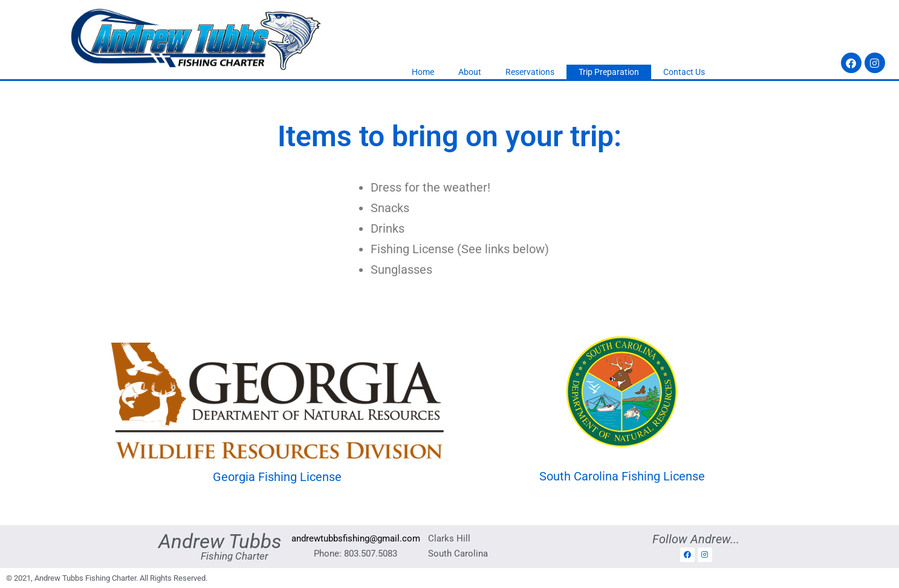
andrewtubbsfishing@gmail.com (356, 538)
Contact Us (684, 72)
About (470, 72)
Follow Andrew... (696, 539)
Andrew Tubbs (220, 541)
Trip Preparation (609, 72)
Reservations (530, 72)
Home (423, 72)
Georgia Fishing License (277, 477)
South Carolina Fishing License (622, 476)
